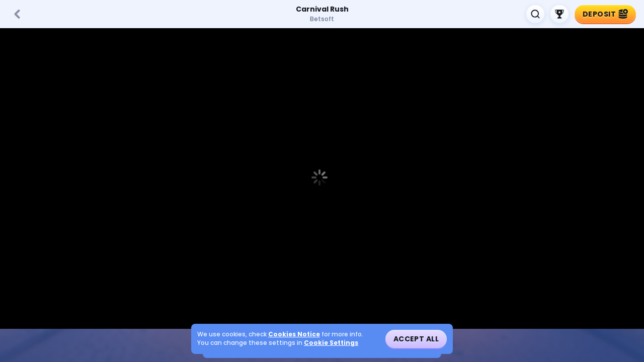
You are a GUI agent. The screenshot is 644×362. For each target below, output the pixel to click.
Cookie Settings (331, 343)
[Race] (559, 14)
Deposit (605, 14)
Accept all (416, 339)
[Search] (535, 14)
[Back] (17, 14)
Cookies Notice (294, 334)
